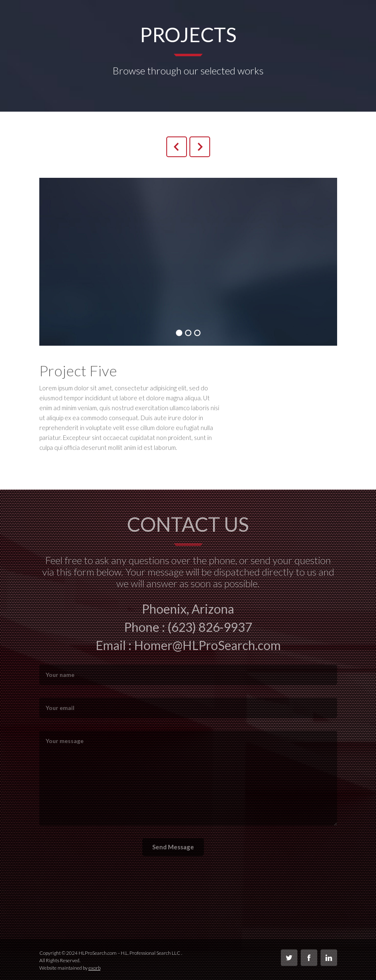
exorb (95, 968)
